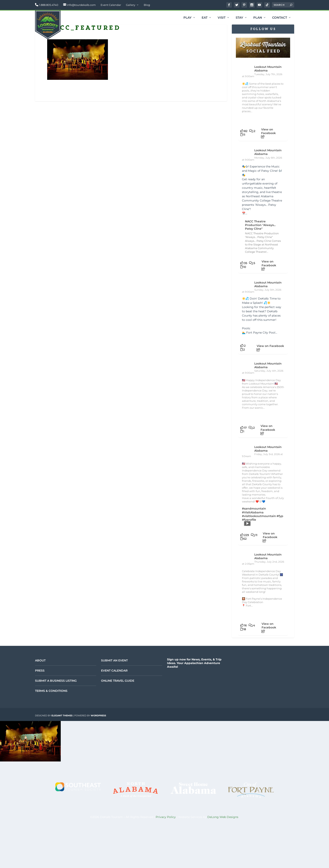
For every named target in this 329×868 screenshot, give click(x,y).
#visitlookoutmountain (259, 516)
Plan (258, 18)
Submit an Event (114, 660)
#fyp (280, 516)
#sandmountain (254, 509)
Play (187, 18)
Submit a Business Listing (56, 681)
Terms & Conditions (51, 691)
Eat (205, 18)
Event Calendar (111, 5)
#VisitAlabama (253, 512)
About (40, 660)
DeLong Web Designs (223, 817)
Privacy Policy (166, 817)
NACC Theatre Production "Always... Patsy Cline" (260, 225)
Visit (222, 18)
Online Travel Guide (118, 681)
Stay (239, 18)
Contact (280, 18)
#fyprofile (249, 520)
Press (40, 671)
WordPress (98, 716)
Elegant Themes (62, 716)
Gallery (131, 5)
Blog (147, 5)
